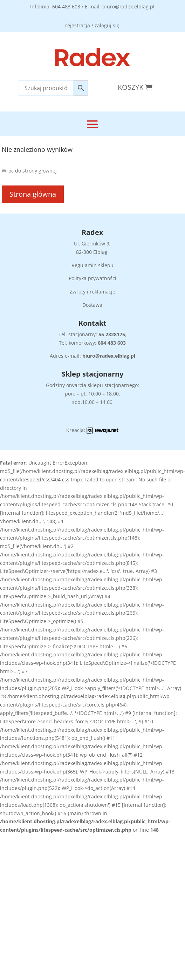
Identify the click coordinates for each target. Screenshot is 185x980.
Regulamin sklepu (92, 265)
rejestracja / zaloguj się (92, 25)
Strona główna (33, 194)
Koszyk (131, 87)
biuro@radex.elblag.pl (109, 356)
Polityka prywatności (92, 278)
